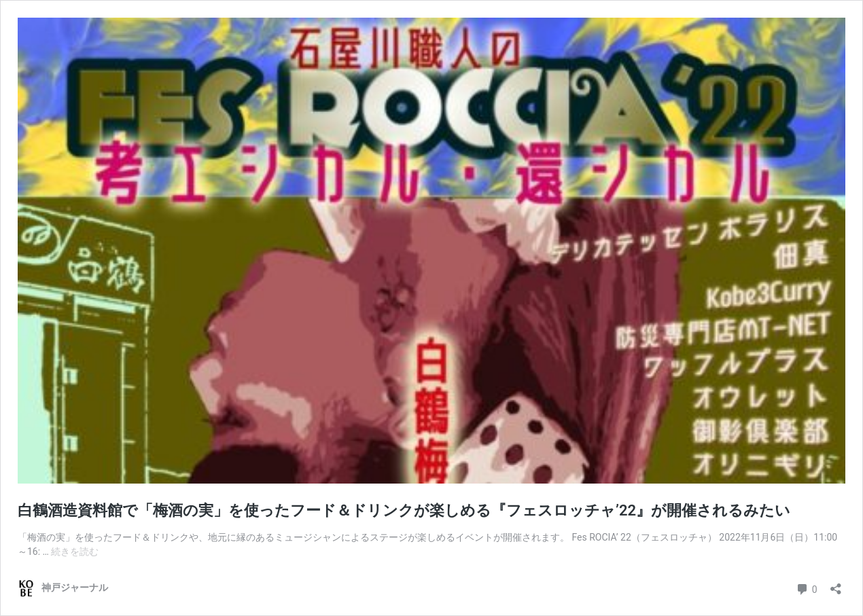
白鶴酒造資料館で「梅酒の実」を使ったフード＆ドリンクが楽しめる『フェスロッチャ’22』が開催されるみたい (404, 510)
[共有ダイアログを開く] (836, 584)
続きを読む (75, 551)
